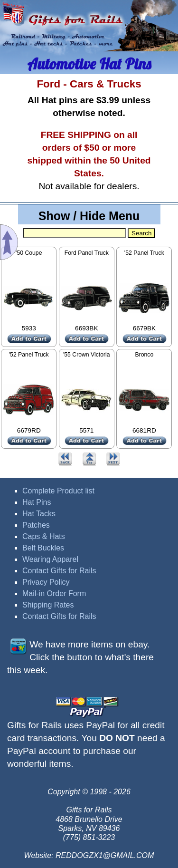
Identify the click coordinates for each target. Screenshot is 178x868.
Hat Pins (37, 502)
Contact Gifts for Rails (59, 571)
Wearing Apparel (50, 559)
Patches (36, 525)
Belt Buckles (43, 548)
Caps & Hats (44, 536)
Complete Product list (58, 491)
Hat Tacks (39, 514)
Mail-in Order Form (54, 593)
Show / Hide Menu (89, 216)
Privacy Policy (46, 582)
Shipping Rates (48, 605)
